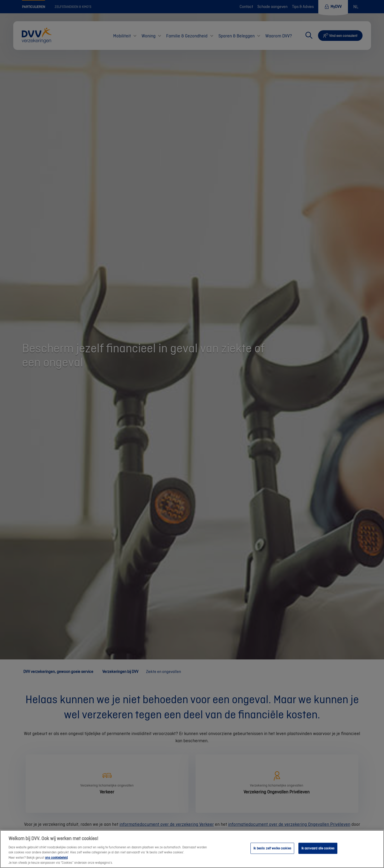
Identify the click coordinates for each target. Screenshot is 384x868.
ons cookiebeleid (56, 858)
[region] (192, 849)
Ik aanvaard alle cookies (318, 848)
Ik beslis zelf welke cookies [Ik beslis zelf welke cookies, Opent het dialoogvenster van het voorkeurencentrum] (272, 848)
